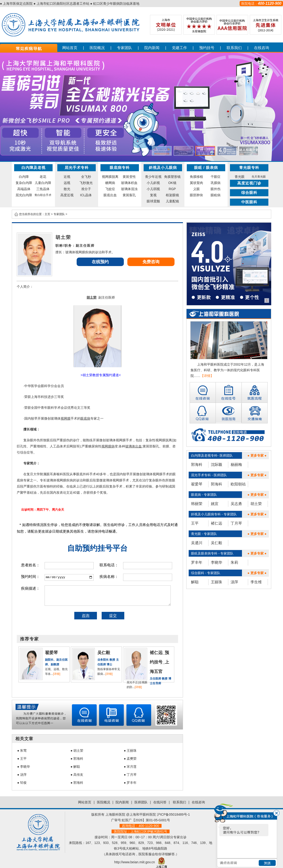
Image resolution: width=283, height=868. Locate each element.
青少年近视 (153, 177)
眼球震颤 (153, 201)
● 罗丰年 (130, 783)
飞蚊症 (110, 189)
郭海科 (197, 465)
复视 (153, 195)
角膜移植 (196, 177)
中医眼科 (249, 202)
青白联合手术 (43, 195)
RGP (172, 189)
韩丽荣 (197, 504)
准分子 (86, 189)
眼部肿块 (196, 195)
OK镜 (172, 183)
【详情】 (207, 376)
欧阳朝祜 (238, 484)
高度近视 (67, 195)
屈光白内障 (24, 195)
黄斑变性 (129, 177)
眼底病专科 (120, 168)
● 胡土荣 (77, 751)
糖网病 (110, 183)
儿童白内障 (43, 183)
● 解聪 (75, 767)
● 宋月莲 (130, 767)
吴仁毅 (216, 543)
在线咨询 (262, 48)
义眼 (196, 189)
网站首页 (70, 48)
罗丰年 (197, 562)
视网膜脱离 (110, 177)
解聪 (195, 582)
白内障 (24, 177)
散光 (67, 189)
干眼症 (216, 177)
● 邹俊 (22, 783)
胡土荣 (256, 504)
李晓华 (216, 562)
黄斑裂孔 (129, 195)
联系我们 (234, 48)
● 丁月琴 (130, 775)
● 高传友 (77, 775)
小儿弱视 (153, 189)
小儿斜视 (153, 183)
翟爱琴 (197, 484)
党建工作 (179, 48)
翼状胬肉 (196, 183)
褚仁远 (216, 523)
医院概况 (97, 48)
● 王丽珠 (130, 751)
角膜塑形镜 (172, 177)
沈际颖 (216, 465)
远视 (67, 183)
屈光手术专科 (77, 168)
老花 (43, 177)
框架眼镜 (172, 195)
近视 (67, 177)
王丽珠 (216, 582)
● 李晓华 (24, 767)
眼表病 (212, 168)
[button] (162, 151)
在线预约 (100, 262)
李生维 (256, 582)
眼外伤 (216, 189)
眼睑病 (216, 195)
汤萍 (234, 582)
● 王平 (22, 759)
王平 (195, 523)
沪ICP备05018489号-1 (173, 814)
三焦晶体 (43, 189)
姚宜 (215, 504)
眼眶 (198, 168)
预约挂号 (207, 48)
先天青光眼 (259, 177)
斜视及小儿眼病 (163, 168)
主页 (47, 214)
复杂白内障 (24, 183)
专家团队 (125, 48)
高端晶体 (24, 189)
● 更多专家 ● (257, 455)
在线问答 (160, 802)
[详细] (57, 674)
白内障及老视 (33, 168)
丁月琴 (236, 523)
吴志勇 (236, 504)
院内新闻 (152, 48)
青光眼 (240, 177)
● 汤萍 (22, 775)
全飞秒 (86, 177)
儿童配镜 (172, 201)
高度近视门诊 (249, 183)
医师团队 (141, 802)
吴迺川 (197, 543)
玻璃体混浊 (129, 189)
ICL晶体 (86, 195)
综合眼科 (249, 193)
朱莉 (234, 562)
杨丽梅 (236, 465)
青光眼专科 (249, 168)
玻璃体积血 (129, 183)
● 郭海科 (77, 759)
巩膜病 (216, 183)
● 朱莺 (22, 751)
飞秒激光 (86, 183)
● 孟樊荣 (130, 759)
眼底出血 (110, 195)
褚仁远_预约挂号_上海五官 (159, 662)
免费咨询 (151, 262)
